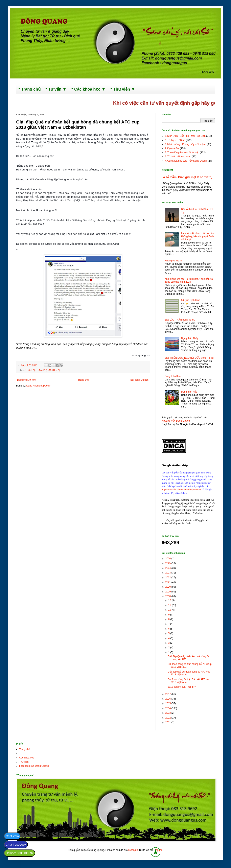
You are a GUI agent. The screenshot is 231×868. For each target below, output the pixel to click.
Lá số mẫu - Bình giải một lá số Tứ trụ (187, 177)
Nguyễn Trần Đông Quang (176, 421)
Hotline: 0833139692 (20, 853)
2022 (168, 578)
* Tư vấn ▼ (56, 89)
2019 (168, 592)
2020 (168, 587)
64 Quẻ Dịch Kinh (191, 300)
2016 (168, 699)
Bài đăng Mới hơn (27, 380)
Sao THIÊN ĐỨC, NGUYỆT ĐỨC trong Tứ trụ (189, 358)
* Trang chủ (30, 89)
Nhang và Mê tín (174, 261)
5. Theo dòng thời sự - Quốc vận (182, 153)
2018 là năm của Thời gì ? (182, 687)
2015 (168, 703)
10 (170, 610)
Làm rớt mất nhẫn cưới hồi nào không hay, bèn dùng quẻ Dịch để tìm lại (198, 236)
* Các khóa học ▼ (89, 89)
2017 (168, 694)
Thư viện (24, 762)
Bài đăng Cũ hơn (140, 380)
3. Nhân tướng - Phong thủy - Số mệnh (185, 144)
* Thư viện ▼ (123, 89)
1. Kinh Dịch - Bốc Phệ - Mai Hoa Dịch (44, 370)
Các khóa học (27, 758)
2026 (168, 559)
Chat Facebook (16, 844)
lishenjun (133, 850)
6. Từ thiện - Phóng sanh (178, 157)
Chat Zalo (12, 836)
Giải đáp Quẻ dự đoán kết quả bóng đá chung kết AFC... (189, 658)
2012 (168, 718)
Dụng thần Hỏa (189, 392)
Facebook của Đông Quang (34, 766)
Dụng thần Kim (173, 376)
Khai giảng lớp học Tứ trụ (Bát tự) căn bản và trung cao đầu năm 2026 (189, 280)
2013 (168, 713)
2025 (168, 563)
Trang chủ (83, 380)
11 (170, 605)
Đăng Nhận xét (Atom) (38, 386)
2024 (168, 568)
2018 (168, 596)
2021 (168, 582)
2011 (168, 722)
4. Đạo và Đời (172, 148)
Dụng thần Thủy (190, 338)
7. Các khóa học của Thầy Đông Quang (186, 161)
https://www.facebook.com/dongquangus (181, 490)
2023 (168, 573)
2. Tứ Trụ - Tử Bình (175, 140)
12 (170, 600)
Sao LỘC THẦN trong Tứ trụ (180, 320)
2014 (168, 708)
